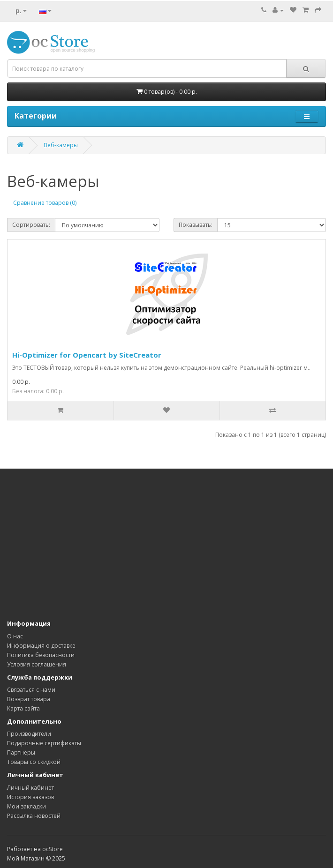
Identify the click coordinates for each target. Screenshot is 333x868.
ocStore (53, 849)
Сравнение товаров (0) (45, 203)
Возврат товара (29, 699)
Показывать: (196, 225)
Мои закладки (26, 806)
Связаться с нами (31, 690)
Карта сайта (23, 708)
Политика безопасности (41, 655)
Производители (29, 734)
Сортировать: (31, 225)
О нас (15, 636)
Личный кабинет (30, 788)
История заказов (30, 797)
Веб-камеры (61, 145)
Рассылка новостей (34, 816)
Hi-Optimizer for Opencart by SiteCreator (87, 355)
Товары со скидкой (34, 762)
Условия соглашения (37, 664)
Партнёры (21, 752)
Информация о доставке (41, 646)
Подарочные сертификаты (44, 743)
